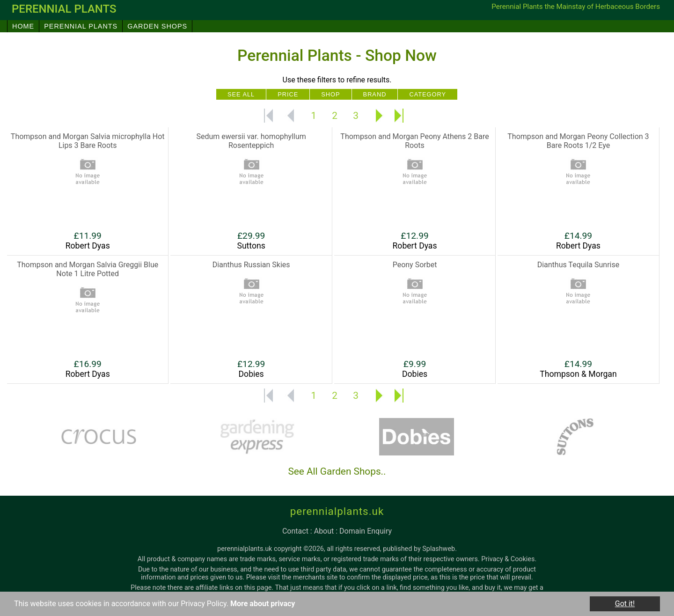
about (324, 531)
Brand (375, 94)
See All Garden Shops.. (337, 471)
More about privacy (263, 604)
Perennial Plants (81, 26)
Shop (330, 94)
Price (288, 94)
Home (23, 26)
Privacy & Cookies (508, 559)
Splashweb (439, 549)
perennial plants (64, 9)
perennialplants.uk (337, 511)
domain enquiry (366, 531)
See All (241, 94)
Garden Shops (157, 26)
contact (295, 531)
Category (428, 94)
